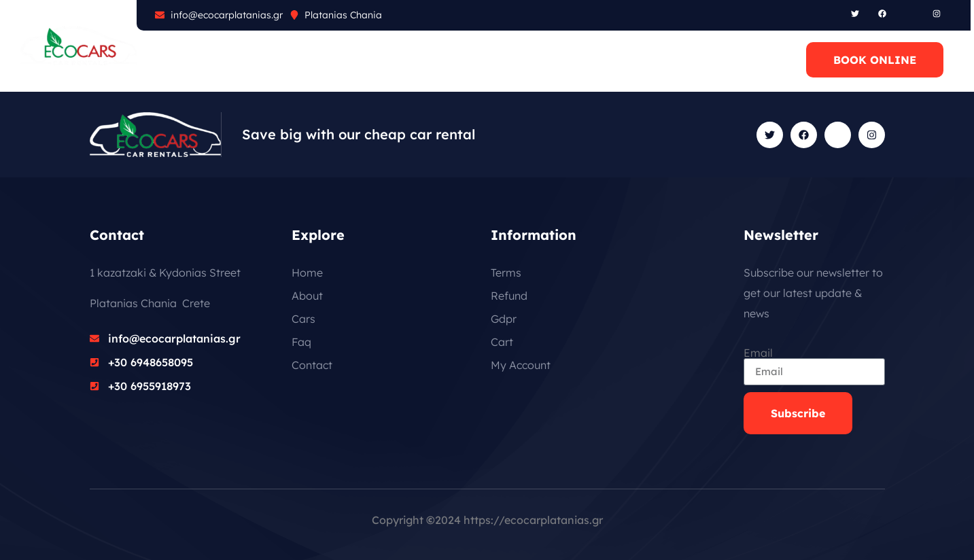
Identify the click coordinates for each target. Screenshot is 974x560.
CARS (250, 60)
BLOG (356, 60)
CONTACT (425, 60)
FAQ (303, 60)
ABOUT (190, 60)
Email (758, 353)
